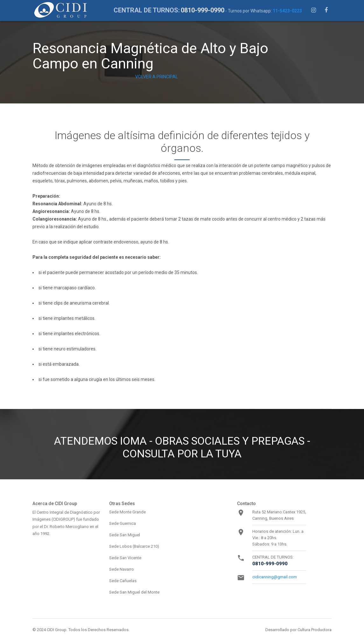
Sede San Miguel (125, 535)
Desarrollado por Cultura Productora (298, 630)
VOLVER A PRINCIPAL (157, 77)
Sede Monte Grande (127, 512)
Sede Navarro (122, 569)
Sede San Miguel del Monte (134, 592)
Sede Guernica (122, 523)
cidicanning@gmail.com (275, 577)
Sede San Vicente (125, 558)
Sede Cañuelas (123, 581)
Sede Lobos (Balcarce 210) (134, 546)
